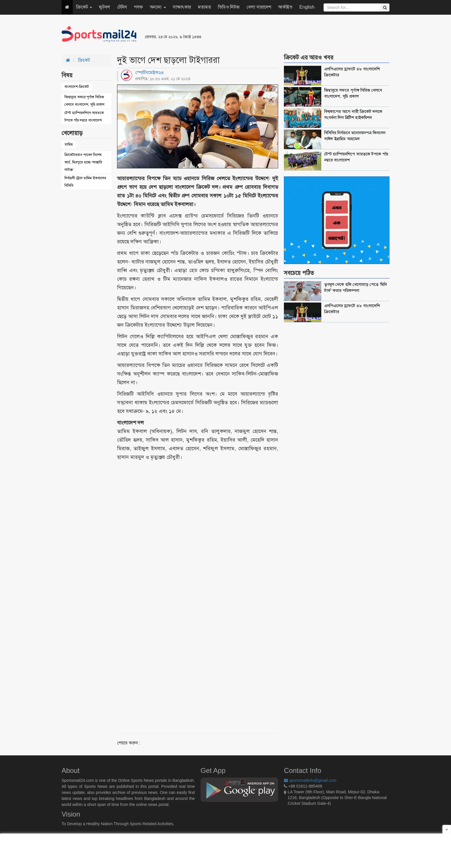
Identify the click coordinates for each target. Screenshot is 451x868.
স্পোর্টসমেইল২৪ (150, 73)
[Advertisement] (296, 34)
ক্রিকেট (84, 7)
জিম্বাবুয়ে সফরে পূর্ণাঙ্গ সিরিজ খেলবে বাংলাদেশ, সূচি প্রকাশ (84, 101)
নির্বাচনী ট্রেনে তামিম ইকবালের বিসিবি (85, 182)
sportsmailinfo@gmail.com (310, 780)
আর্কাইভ (285, 7)
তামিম (69, 144)
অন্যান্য (158, 7)
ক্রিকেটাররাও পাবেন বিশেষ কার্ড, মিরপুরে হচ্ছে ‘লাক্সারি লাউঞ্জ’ (83, 162)
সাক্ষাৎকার (182, 7)
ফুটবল (105, 7)
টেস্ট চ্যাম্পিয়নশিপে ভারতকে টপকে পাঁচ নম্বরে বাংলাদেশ (84, 117)
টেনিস (122, 7)
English (307, 7)
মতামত (205, 7)
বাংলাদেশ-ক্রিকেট (77, 87)
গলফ (138, 7)
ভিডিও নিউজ (229, 7)
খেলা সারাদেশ (259, 7)
